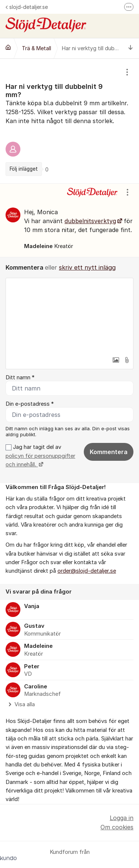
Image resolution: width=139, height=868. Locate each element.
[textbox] (69, 315)
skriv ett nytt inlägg (87, 267)
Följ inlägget (24, 169)
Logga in (122, 818)
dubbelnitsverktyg (90, 221)
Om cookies (117, 827)
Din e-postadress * (30, 404)
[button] (116, 360)
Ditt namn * (20, 377)
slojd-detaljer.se (27, 7)
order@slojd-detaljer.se (87, 571)
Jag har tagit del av (40, 456)
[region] (69, 121)
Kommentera (109, 452)
